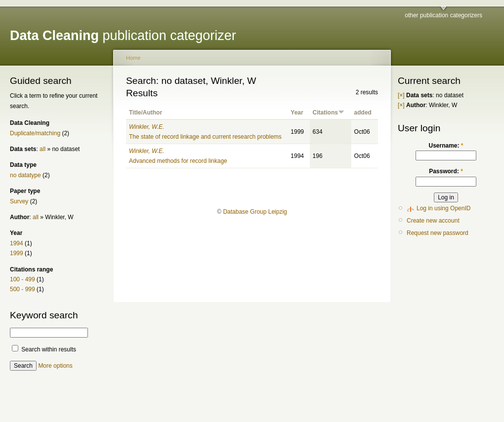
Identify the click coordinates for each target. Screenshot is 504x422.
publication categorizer (123, 36)
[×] (401, 95)
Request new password (438, 233)
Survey (19, 201)
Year (297, 113)
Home (133, 58)
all (42, 149)
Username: (446, 146)
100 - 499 (22, 279)
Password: (446, 171)
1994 (17, 243)
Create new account (433, 221)
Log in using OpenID (443, 208)
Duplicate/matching (35, 133)
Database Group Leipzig (255, 212)
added (363, 113)
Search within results (44, 349)
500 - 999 (22, 289)
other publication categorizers (443, 15)
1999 (17, 253)
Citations (329, 113)
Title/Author (146, 113)
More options (55, 366)
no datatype (25, 175)
